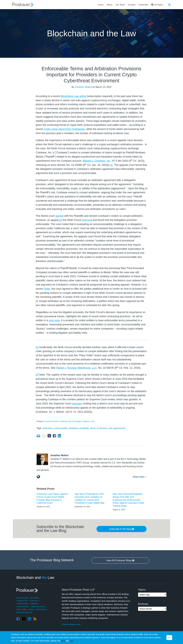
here (63, 641)
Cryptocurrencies (52, 421)
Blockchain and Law (35, 578)
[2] (61, 220)
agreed (59, 216)
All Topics (157, 5)
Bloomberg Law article (73, 96)
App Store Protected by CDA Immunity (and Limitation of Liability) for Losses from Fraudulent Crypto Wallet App (89, 498)
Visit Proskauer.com (71, 624)
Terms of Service (98, 428)
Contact (132, 5)
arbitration (48, 428)
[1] (111, 165)
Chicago (34, 601)
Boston (34, 598)
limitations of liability (79, 428)
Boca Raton (22, 598)
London (34, 604)
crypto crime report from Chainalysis (64, 129)
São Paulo (41, 609)
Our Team (120, 5)
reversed (87, 220)
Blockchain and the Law (91, 33)
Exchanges (77, 421)
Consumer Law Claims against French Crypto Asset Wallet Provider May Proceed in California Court (52, 498)
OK (169, 638)
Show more (140, 477)
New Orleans (38, 607)
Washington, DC (25, 612)
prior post (54, 320)
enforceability (61, 428)
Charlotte (22, 601)
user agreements (117, 428)
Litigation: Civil (88, 421)
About (109, 5)
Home (101, 5)
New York (21, 609)
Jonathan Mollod (83, 87)
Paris (31, 609)
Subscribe (143, 5)
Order (47, 289)
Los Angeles (23, 607)
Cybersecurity (65, 421)
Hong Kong (22, 604)
